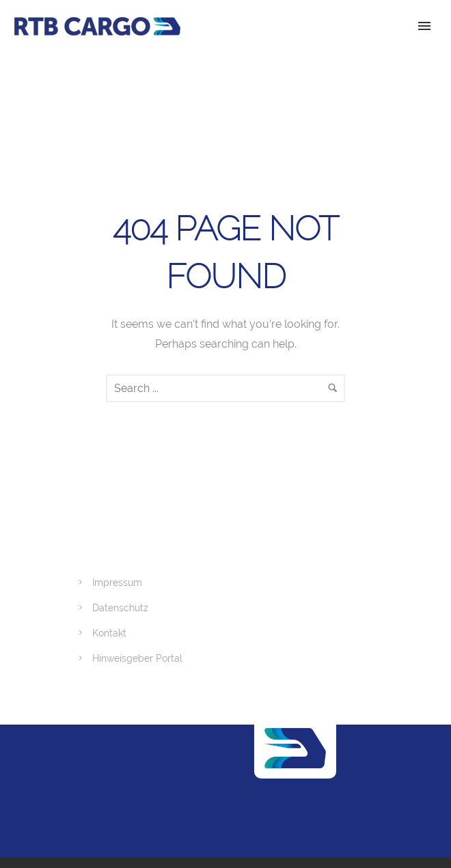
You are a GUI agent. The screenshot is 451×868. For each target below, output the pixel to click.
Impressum (117, 583)
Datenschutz (120, 608)
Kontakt (109, 633)
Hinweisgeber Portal (137, 658)
